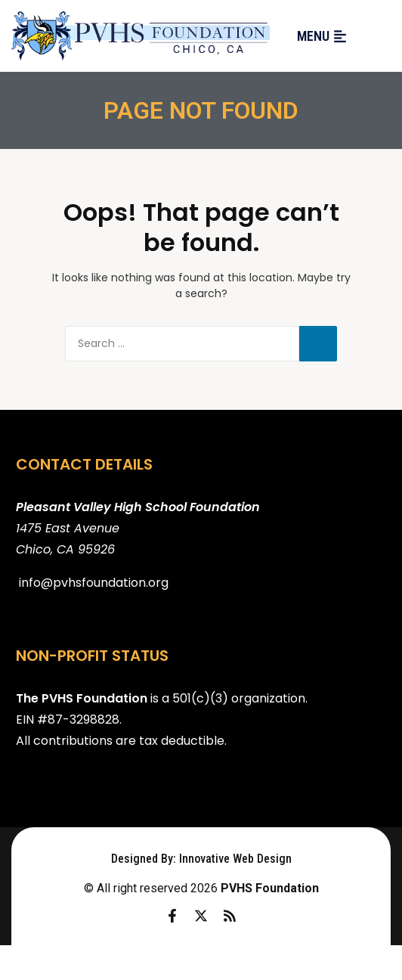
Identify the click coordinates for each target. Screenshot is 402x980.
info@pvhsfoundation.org (94, 583)
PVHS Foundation (270, 888)
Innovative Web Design (235, 859)
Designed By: (145, 859)
